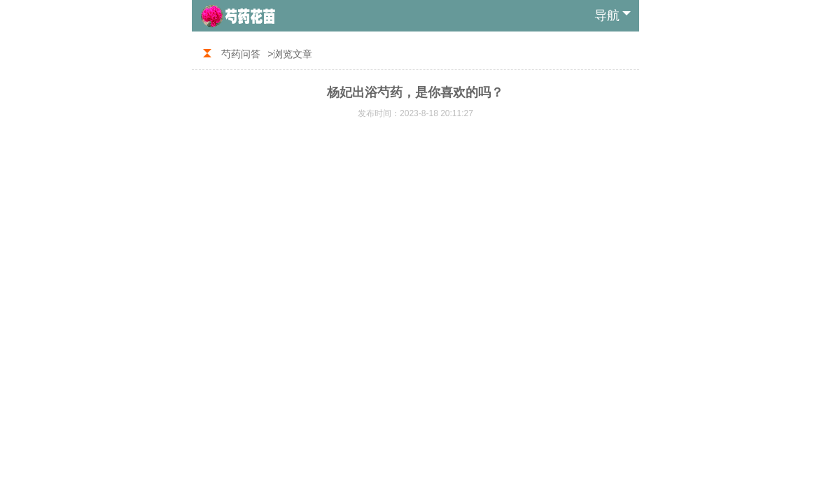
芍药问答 (241, 54)
